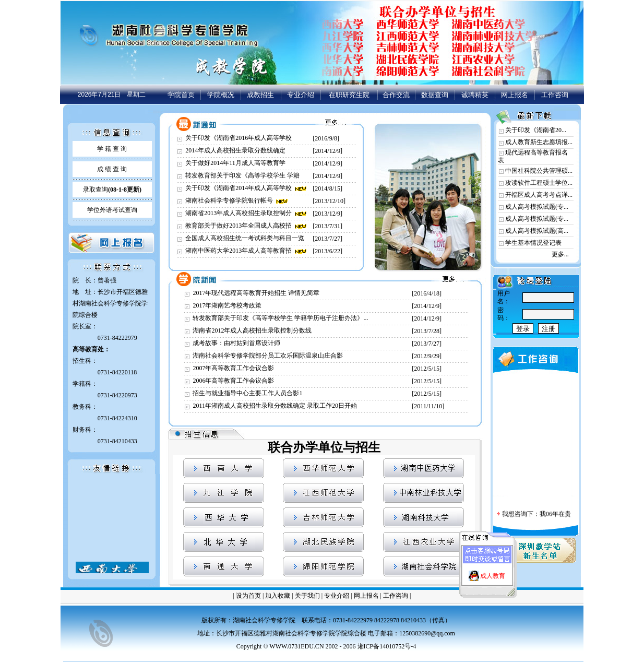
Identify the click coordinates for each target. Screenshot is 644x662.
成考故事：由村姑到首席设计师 (236, 343)
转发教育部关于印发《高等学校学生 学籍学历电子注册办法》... (280, 318)
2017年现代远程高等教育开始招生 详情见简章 (256, 293)
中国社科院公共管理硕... (539, 171)
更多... (560, 254)
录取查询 (112, 190)
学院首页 (181, 95)
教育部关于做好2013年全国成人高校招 (238, 226)
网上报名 (515, 95)
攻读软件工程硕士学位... (539, 183)
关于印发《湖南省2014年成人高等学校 (238, 188)
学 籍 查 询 (112, 149)
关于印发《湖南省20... (536, 130)
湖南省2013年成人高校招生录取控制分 (238, 213)
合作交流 (396, 95)
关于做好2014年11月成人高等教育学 (235, 163)
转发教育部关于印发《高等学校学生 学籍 (242, 175)
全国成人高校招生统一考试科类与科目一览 (245, 238)
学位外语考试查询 (112, 210)
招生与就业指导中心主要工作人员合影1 (247, 393)
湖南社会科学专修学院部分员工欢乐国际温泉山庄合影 (268, 356)
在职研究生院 (349, 95)
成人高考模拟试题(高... (537, 231)
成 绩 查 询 (112, 169)
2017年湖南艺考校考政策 (227, 305)
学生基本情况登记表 (533, 243)
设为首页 (248, 596)
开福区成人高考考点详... (539, 195)
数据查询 (435, 95)
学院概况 (221, 95)
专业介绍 (301, 95)
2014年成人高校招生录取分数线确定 (235, 150)
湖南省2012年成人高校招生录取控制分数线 (252, 330)
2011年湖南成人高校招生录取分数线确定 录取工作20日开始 (275, 406)
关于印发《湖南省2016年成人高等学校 (238, 138)
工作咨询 (555, 95)
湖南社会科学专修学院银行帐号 (229, 200)
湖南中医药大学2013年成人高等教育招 (238, 251)
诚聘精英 (475, 95)
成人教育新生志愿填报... (539, 142)
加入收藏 (278, 596)
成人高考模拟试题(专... (537, 207)
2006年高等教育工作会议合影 (233, 381)
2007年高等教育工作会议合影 (233, 368)
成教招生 (260, 95)
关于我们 (307, 596)
